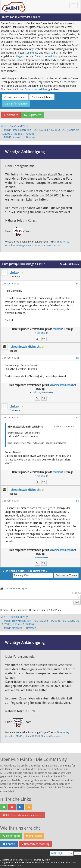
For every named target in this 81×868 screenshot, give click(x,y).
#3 (77, 418)
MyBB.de (28, 860)
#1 (77, 284)
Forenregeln (11, 836)
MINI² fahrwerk (13, 137)
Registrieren (33, 115)
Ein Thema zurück (15, 571)
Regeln (20, 56)
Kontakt (9, 844)
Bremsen (31, 137)
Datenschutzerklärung (47, 56)
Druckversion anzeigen (16, 588)
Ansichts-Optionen (69, 264)
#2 (77, 358)
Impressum (34, 836)
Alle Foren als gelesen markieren (23, 815)
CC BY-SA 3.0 (66, 863)
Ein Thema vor (37, 571)
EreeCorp (39, 863)
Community (32, 53)
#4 (77, 501)
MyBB (47, 860)
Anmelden (11, 115)
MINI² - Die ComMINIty (14, 126)
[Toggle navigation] (73, 5)
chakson (15, 273)
